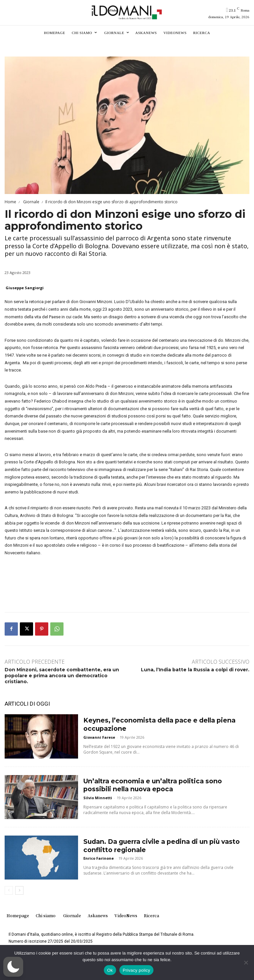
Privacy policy (136, 970)
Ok (110, 970)
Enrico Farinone (99, 856)
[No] (246, 962)
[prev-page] (9, 890)
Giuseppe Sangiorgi (25, 288)
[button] (13, 967)
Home (10, 202)
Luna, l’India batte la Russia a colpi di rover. (195, 670)
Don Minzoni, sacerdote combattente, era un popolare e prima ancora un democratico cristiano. (62, 676)
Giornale (31, 202)
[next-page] (19, 890)
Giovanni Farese (99, 735)
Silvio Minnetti (98, 795)
